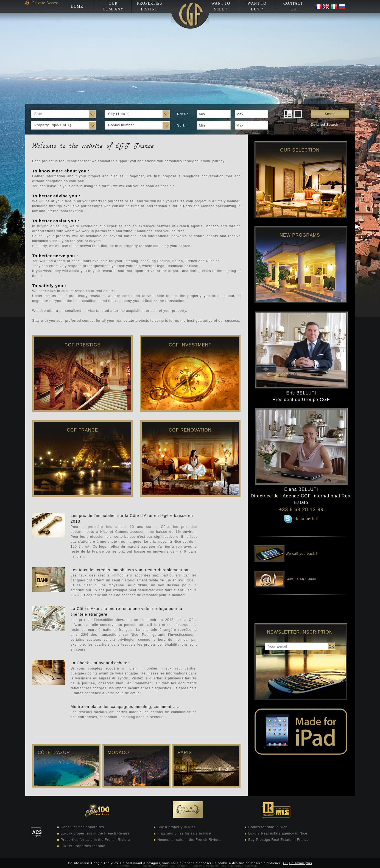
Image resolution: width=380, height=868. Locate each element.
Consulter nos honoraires (82, 827)
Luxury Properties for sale (83, 846)
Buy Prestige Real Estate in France (279, 840)
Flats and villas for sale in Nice (184, 833)
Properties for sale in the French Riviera (95, 840)
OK (286, 863)
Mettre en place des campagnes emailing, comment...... (125, 707)
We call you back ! (286, 550)
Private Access (46, 3)
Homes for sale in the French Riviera (189, 840)
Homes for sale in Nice (268, 827)
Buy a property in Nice (177, 827)
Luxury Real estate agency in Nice (278, 833)
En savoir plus (301, 863)
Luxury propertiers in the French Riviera (95, 833)
